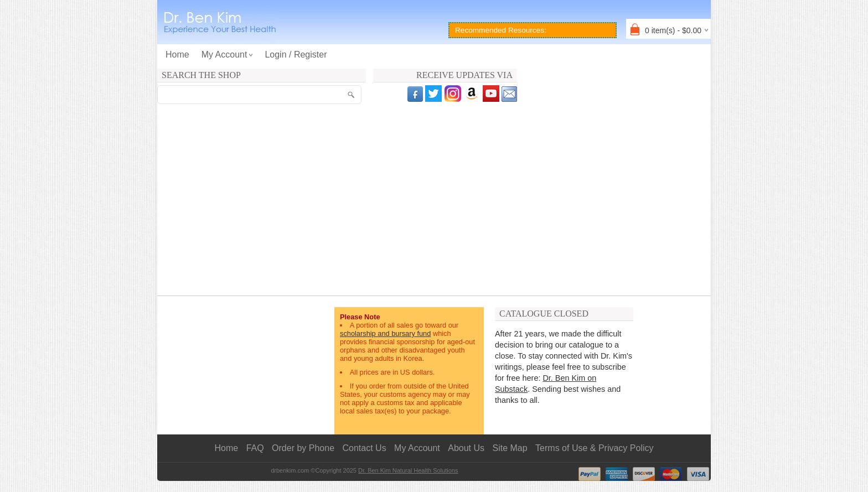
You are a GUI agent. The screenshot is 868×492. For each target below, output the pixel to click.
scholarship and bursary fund (385, 333)
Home (177, 55)
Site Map (510, 448)
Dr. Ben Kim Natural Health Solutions (408, 470)
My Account (417, 448)
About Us (466, 448)
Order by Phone (303, 448)
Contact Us (365, 448)
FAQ (255, 448)
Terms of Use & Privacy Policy (594, 448)
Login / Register (296, 55)
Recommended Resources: (501, 30)
